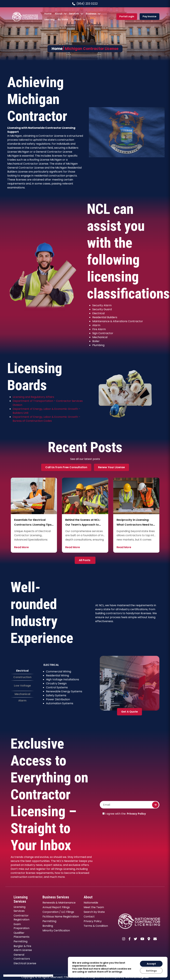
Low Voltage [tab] (22, 686)
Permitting (21, 941)
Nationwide (91, 903)
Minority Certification (56, 930)
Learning (49, 19)
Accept (151, 964)
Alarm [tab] (22, 701)
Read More (21, 547)
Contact (76, 19)
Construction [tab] (22, 677)
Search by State (94, 912)
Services (74, 14)
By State (63, 19)
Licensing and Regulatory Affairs (33, 397)
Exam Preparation (21, 926)
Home (48, 14)
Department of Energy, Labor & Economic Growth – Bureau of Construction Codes (46, 419)
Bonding (48, 926)
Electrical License (25, 963)
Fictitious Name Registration (61, 917)
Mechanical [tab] (22, 694)
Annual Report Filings (56, 907)
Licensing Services (20, 909)
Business (91, 14)
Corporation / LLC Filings (58, 912)
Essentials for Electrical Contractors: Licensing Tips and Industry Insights (84, 525)
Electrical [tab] (22, 671)
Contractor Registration (21, 918)
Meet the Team (94, 907)
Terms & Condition (96, 926)
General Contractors (22, 957)
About (59, 14)
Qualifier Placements (21, 935)
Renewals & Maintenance (59, 903)
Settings (151, 971)
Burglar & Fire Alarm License (23, 948)
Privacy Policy (136, 814)
